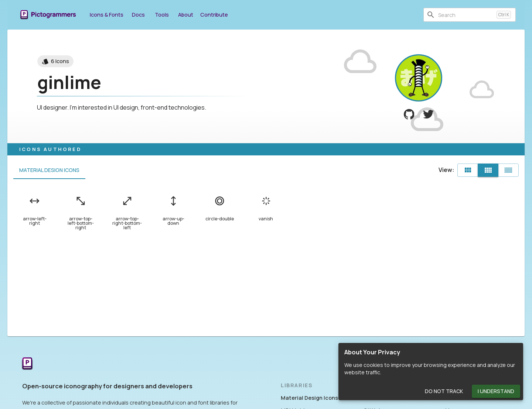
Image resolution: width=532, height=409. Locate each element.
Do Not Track (444, 391)
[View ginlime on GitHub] (409, 114)
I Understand (496, 391)
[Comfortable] (488, 170)
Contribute (214, 15)
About (185, 15)
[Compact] (508, 170)
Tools (162, 15)
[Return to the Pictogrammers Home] (27, 364)
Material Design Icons (309, 398)
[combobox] (466, 15)
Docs (138, 15)
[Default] (468, 170)
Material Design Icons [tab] (49, 170)
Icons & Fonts (107, 15)
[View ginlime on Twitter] (428, 114)
